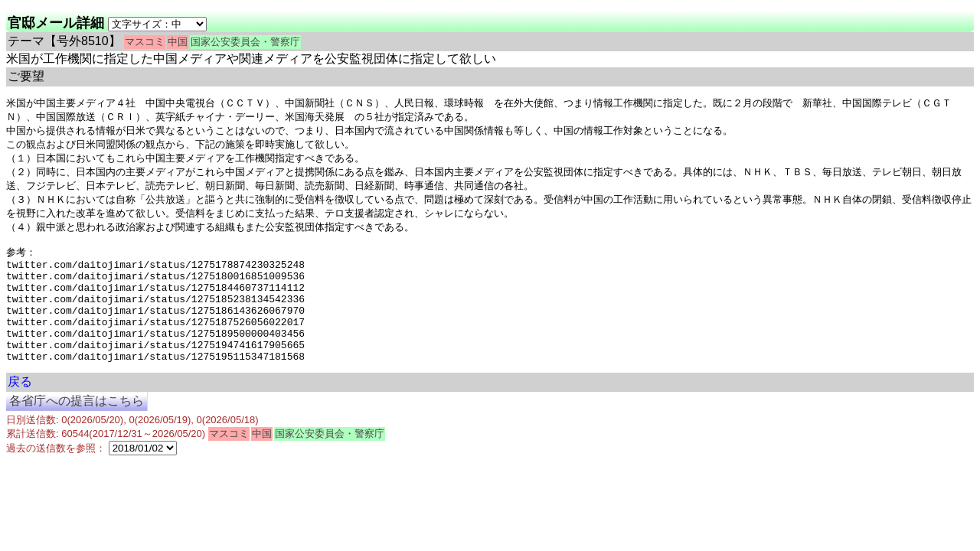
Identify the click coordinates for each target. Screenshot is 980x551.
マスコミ (145, 42)
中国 (178, 42)
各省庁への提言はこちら (77, 432)
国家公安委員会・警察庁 (245, 42)
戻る (20, 413)
